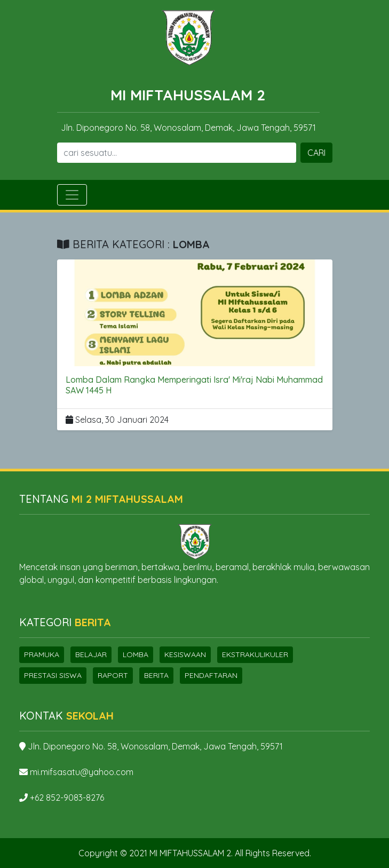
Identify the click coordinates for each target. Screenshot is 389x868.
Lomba (136, 654)
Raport (113, 675)
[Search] (177, 153)
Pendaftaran (211, 675)
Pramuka (42, 654)
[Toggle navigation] (72, 195)
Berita (156, 675)
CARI (316, 153)
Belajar (91, 654)
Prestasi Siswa (53, 675)
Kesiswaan (185, 654)
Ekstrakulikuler (255, 654)
